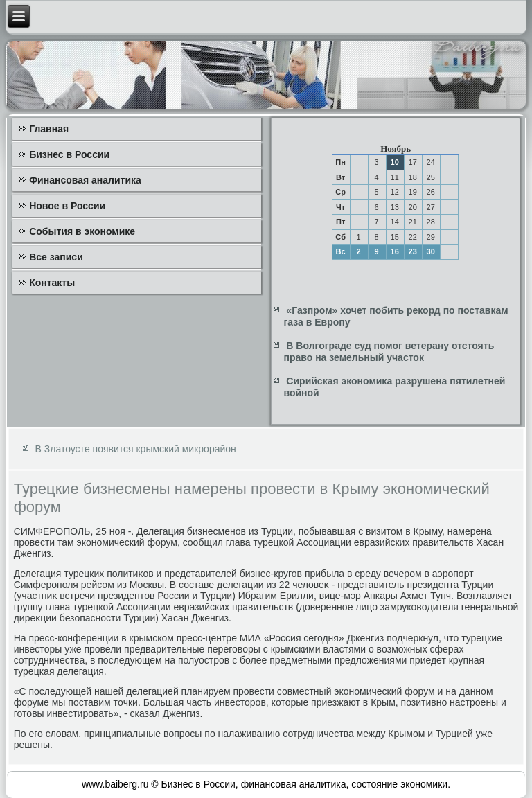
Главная (49, 129)
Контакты (52, 283)
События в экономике (82, 231)
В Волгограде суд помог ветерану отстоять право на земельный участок (389, 352)
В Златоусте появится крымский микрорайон (136, 449)
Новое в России (67, 206)
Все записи (56, 257)
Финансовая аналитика (85, 180)
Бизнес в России (69, 154)
